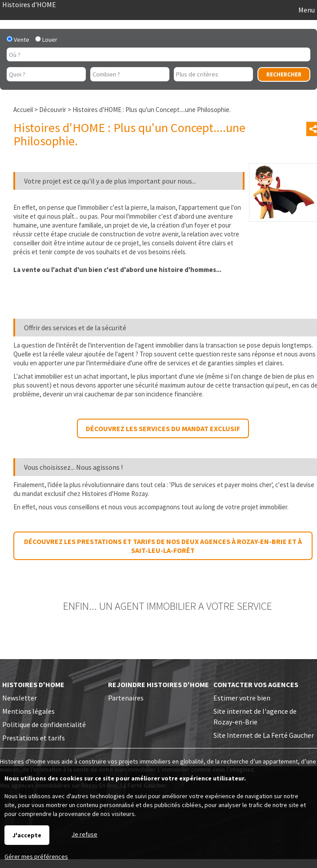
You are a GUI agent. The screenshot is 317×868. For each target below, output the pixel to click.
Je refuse (84, 834)
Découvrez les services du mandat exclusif (163, 428)
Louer (46, 40)
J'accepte (27, 835)
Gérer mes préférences (36, 856)
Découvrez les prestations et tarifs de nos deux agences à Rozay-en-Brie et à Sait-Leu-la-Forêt (163, 546)
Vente (18, 40)
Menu (306, 10)
